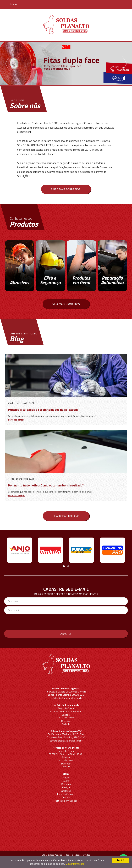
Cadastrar (66, 634)
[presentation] (30, 622)
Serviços (66, 787)
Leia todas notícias (66, 516)
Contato (66, 797)
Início (66, 777)
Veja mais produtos (66, 304)
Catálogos (66, 791)
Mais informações (75, 864)
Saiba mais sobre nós (66, 189)
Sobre (66, 781)
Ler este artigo (16, 420)
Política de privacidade (66, 801)
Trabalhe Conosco (66, 794)
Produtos (66, 784)
